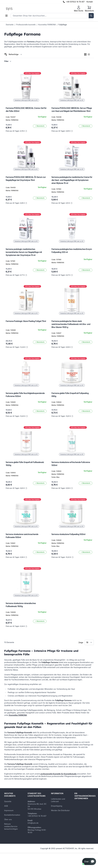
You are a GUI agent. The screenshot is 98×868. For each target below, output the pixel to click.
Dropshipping (57, 806)
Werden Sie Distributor (60, 810)
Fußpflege (63, 25)
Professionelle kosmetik (26, 25)
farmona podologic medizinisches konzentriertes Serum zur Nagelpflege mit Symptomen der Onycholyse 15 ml (24, 252)
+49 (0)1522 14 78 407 (75, 2)
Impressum (9, 810)
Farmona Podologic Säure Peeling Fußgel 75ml (26, 321)
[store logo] (15, 9)
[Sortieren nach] (15, 54)
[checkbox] (85, 54)
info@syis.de (33, 823)
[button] (89, 861)
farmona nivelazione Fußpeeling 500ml (68, 534)
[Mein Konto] (79, 9)
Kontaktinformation (12, 815)
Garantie (8, 801)
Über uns (8, 819)
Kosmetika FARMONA (47, 25)
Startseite (10, 25)
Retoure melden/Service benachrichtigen (11, 826)
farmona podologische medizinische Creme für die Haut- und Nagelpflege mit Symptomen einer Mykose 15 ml (72, 180)
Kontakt (90, 2)
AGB (6, 806)
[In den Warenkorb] (40, 126)
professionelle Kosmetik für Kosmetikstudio (58, 774)
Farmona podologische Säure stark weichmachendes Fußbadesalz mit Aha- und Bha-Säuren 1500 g (71, 324)
